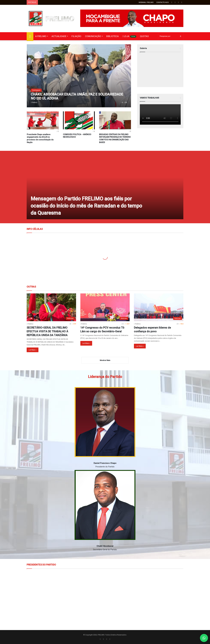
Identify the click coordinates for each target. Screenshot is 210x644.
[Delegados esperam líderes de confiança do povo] (159, 307)
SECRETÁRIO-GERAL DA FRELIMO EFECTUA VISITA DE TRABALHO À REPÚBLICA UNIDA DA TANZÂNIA (47, 331)
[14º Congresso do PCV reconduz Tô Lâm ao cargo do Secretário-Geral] (105, 307)
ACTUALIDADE (59, 36)
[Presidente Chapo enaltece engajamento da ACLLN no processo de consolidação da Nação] (43, 120)
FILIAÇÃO (76, 36)
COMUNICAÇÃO (93, 36)
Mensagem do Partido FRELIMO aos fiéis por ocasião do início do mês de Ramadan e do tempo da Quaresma (86, 206)
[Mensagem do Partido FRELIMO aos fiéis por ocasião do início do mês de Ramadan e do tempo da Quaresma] (105, 187)
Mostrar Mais (105, 360)
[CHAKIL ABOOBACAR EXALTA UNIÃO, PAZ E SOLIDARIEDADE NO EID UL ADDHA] (79, 76)
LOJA (129, 36)
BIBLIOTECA (112, 36)
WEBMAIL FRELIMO (146, 2)
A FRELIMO (41, 36)
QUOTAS (144, 36)
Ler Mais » (33, 350)
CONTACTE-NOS (163, 2)
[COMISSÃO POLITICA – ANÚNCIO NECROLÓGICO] (79, 120)
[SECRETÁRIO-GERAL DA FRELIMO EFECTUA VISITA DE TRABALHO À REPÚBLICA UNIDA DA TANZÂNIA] (51, 307)
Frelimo (34, 103)
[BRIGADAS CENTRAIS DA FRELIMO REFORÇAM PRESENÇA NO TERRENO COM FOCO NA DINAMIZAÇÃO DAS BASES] (115, 120)
